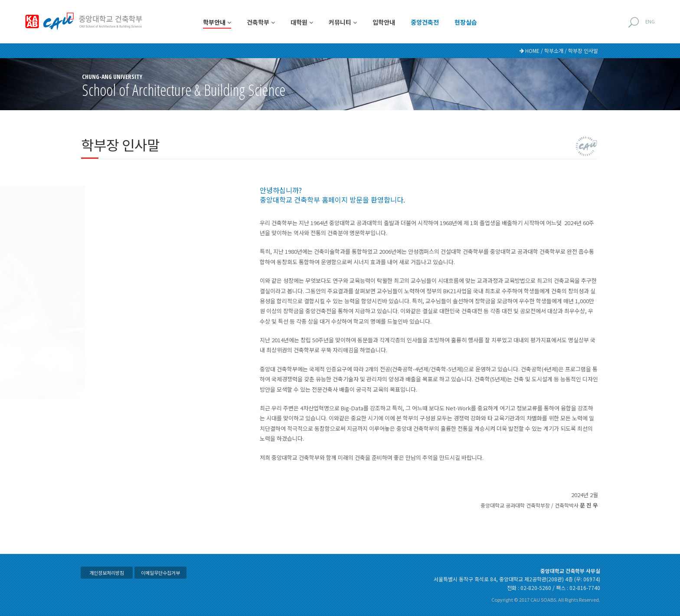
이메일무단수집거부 (160, 573)
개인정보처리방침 (107, 573)
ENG (650, 21)
